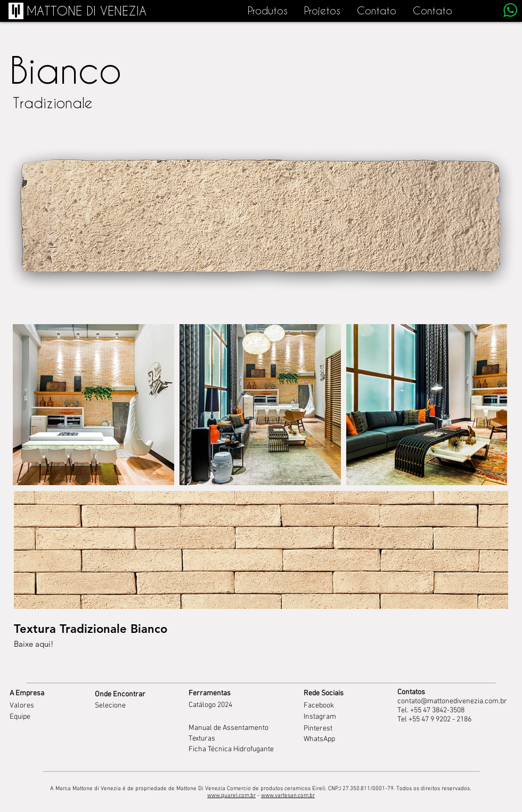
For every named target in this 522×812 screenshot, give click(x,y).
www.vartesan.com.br (288, 796)
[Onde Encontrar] (137, 694)
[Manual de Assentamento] (231, 728)
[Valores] (49, 706)
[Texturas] (228, 739)
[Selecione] (137, 706)
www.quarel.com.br (231, 796)
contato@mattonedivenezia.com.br (452, 701)
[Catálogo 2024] (243, 705)
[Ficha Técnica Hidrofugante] (231, 750)
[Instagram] (331, 717)
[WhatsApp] (331, 739)
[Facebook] (330, 706)
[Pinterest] (331, 729)
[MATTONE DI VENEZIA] (87, 11)
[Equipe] (49, 717)
